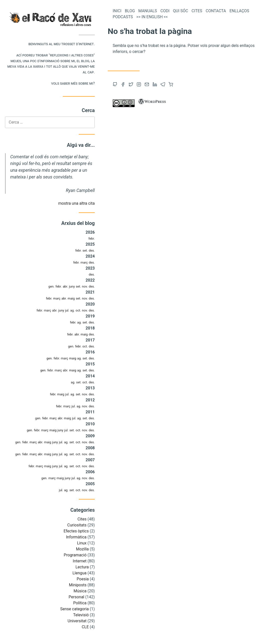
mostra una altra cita (76, 203)
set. (85, 250)
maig (71, 298)
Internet (80, 561)
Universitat (77, 621)
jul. (67, 310)
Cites (82, 519)
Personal (76, 597)
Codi (165, 11)
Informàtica (76, 537)
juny (72, 286)
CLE (85, 627)
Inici (117, 11)
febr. (92, 239)
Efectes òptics (76, 531)
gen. (51, 286)
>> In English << (152, 17)
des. (92, 250)
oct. (78, 310)
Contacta (216, 11)
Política (80, 603)
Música (80, 591)
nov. (85, 286)
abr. (65, 286)
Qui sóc (181, 11)
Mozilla (82, 549)
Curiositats (77, 525)
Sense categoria (75, 609)
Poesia (83, 579)
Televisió (81, 615)
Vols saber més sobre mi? (73, 83)
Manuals (148, 11)
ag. (73, 310)
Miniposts (78, 585)
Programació (75, 555)
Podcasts (123, 17)
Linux (82, 543)
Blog (130, 11)
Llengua (80, 573)
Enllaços (239, 11)
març (84, 262)
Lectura (82, 567)
